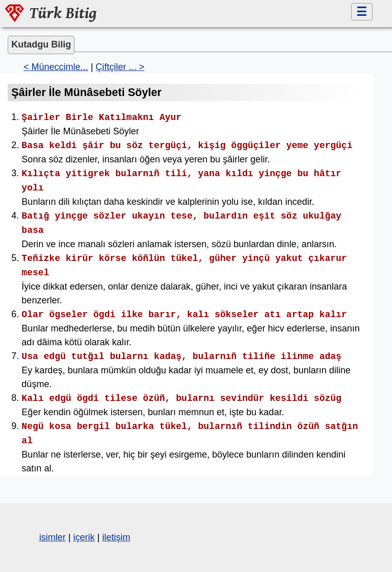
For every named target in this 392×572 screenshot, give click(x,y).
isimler (53, 537)
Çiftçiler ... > (120, 67)
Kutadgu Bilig (41, 44)
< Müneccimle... (56, 67)
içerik (84, 537)
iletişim (116, 537)
